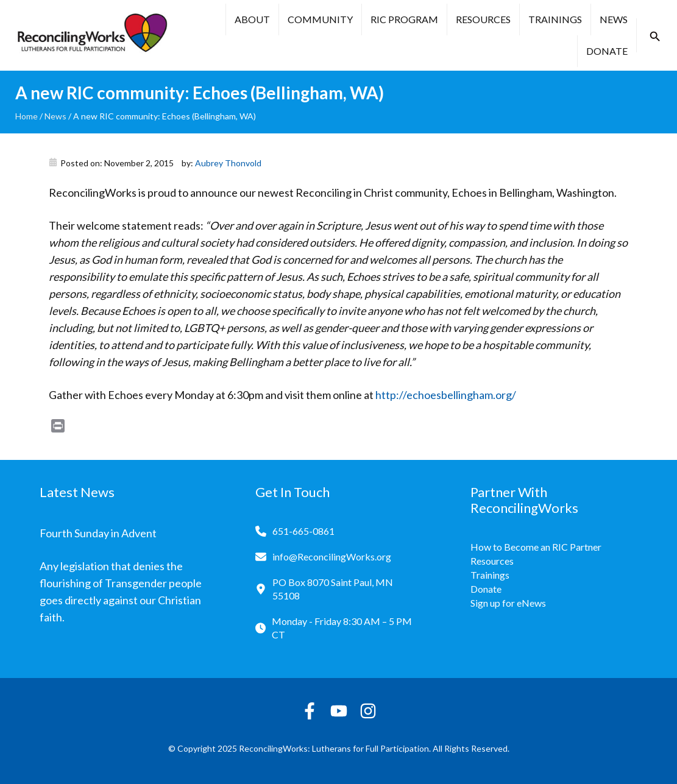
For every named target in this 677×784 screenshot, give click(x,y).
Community (320, 19)
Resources (483, 19)
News (614, 19)
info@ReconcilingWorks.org (332, 556)
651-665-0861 (303, 531)
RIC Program (404, 19)
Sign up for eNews (508, 603)
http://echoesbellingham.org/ (446, 395)
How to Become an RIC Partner (536, 547)
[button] (655, 37)
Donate (607, 51)
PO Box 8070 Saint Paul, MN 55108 (333, 589)
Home (27, 116)
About (252, 19)
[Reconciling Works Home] (91, 35)
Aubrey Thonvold (228, 163)
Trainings (555, 19)
